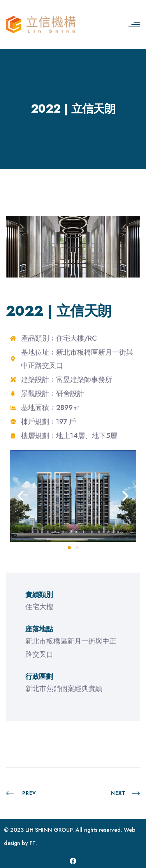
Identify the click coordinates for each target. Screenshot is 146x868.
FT (33, 843)
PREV (21, 793)
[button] (21, 496)
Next (126, 793)
